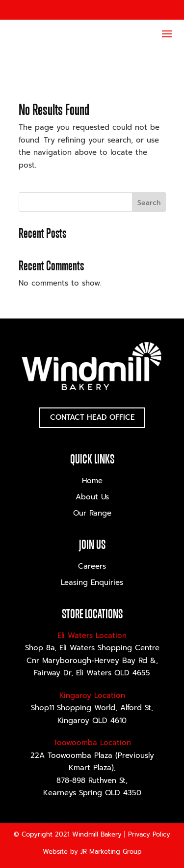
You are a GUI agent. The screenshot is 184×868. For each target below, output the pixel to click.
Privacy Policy (149, 834)
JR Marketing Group (111, 852)
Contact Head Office (92, 417)
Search (149, 203)
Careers (92, 566)
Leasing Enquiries (92, 582)
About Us (92, 497)
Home (92, 481)
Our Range (92, 513)
